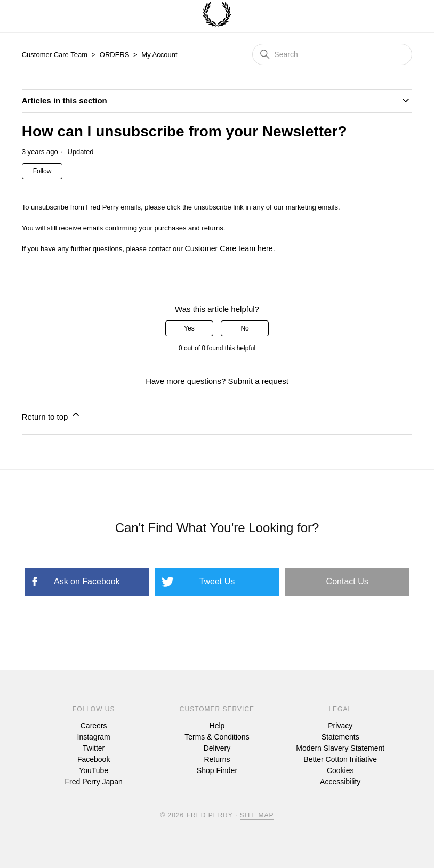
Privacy (340, 726)
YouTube (94, 770)
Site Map (257, 815)
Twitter (94, 748)
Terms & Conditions (217, 737)
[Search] (332, 54)
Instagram (94, 737)
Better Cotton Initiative (340, 759)
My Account (159, 55)
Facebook (94, 759)
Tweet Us (217, 581)
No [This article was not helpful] (244, 328)
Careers (94, 726)
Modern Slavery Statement (340, 748)
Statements (340, 737)
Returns (217, 759)
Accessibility (340, 782)
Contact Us (347, 581)
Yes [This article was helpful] (189, 328)
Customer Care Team (55, 55)
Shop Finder (217, 770)
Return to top (51, 415)
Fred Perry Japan (94, 782)
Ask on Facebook (87, 581)
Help (217, 726)
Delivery (217, 748)
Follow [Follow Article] (42, 171)
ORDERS (115, 55)
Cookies (340, 770)
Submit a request (258, 381)
